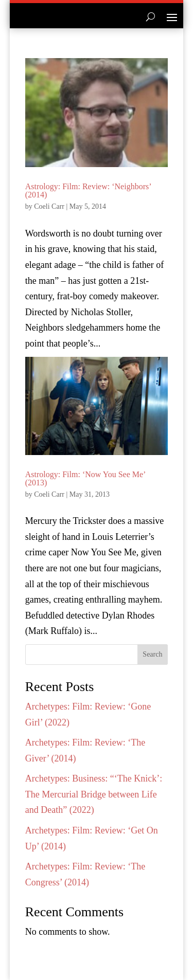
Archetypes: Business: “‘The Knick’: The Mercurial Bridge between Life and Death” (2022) (94, 794)
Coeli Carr (49, 206)
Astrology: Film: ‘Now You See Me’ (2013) (85, 478)
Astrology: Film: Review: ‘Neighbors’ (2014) (88, 190)
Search (152, 654)
